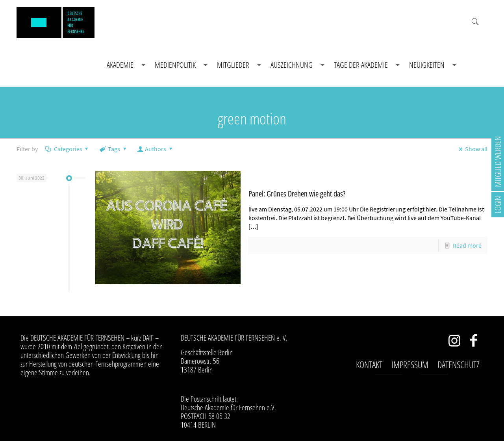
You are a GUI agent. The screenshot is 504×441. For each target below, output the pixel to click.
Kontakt (369, 365)
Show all (472, 149)
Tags (114, 149)
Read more (467, 245)
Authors (156, 149)
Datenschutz (459, 365)
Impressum (410, 365)
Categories (67, 149)
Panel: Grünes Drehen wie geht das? (297, 194)
